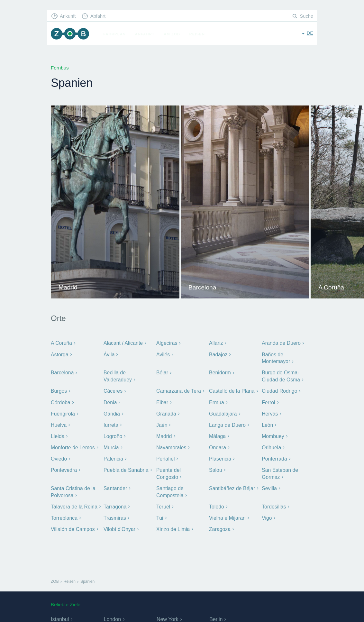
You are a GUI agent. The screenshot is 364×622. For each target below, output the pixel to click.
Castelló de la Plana (231, 390)
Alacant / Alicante (123, 343)
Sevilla (269, 485)
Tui (160, 514)
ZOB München (71, 34)
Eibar (162, 401)
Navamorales (171, 445)
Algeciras (167, 343)
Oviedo (59, 457)
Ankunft (68, 16)
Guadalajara (223, 412)
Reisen (198, 34)
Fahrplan (116, 34)
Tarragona (115, 503)
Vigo (267, 514)
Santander (115, 485)
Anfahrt (146, 34)
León (267, 423)
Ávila (109, 354)
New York (168, 615)
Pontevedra (64, 467)
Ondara (217, 445)
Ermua (216, 401)
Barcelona (62, 372)
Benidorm (220, 372)
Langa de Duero (227, 423)
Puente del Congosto (180, 467)
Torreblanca (64, 514)
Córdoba (60, 401)
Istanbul (60, 615)
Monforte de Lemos (72, 445)
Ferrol (268, 401)
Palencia (113, 457)
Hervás (270, 412)
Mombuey (273, 434)
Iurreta (111, 423)
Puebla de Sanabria (125, 467)
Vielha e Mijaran (227, 514)
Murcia (111, 445)
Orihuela (271, 445)
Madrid (164, 434)
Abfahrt (100, 16)
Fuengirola (63, 412)
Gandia (112, 412)
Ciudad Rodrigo (279, 390)
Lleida (57, 434)
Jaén (162, 423)
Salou (215, 467)
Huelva (59, 423)
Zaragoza (219, 525)
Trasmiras (114, 514)
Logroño (113, 434)
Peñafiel (165, 457)
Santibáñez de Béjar (232, 485)
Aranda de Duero (281, 343)
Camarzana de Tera (178, 390)
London (112, 615)
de (310, 34)
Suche (306, 16)
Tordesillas (273, 503)
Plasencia (220, 457)
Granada (166, 412)
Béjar (162, 372)
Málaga (217, 434)
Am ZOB (173, 34)
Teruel (163, 503)
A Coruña (61, 343)
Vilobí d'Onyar (119, 525)
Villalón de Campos (72, 525)
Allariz (216, 343)
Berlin (216, 615)
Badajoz (218, 354)
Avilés (163, 354)
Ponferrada (274, 457)
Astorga (59, 354)
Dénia (110, 401)
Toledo (216, 503)
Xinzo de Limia (173, 525)
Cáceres (113, 390)
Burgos (59, 390)
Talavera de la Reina (74, 503)
